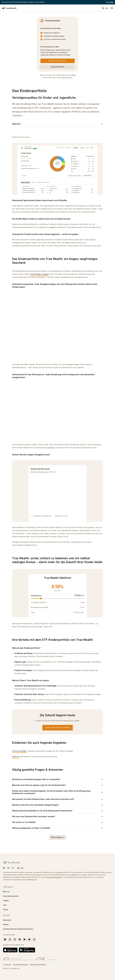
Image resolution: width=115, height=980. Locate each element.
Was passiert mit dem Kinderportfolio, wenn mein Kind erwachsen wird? (57, 799)
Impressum (7, 965)
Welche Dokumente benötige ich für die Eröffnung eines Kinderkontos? (57, 811)
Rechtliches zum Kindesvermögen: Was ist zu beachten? (57, 780)
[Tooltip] (50, 516)
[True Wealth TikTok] (34, 939)
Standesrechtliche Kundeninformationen (18, 929)
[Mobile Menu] (112, 8)
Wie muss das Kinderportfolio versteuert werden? (57, 817)
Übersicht (57, 124)
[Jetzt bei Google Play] (27, 950)
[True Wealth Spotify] (29, 939)
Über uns (6, 892)
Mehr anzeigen (58, 837)
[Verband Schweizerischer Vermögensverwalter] (17, 959)
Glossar (6, 925)
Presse (6, 910)
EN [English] (8, 868)
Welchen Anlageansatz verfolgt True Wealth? (57, 828)
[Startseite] (9, 8)
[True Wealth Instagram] (15, 939)
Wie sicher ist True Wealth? (57, 822)
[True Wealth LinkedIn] (5, 939)
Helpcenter (7, 920)
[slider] (41, 599)
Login (105, 8)
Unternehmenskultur (11, 896)
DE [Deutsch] (4, 868)
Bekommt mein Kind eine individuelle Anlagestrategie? (57, 805)
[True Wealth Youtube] (24, 939)
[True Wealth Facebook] (20, 939)
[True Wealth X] (10, 939)
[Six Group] (46, 959)
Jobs (5, 905)
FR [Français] (13, 868)
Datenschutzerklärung (38, 965)
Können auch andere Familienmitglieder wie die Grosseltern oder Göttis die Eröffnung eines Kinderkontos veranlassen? (57, 792)
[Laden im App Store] (10, 950)
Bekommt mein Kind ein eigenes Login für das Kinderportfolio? (57, 785)
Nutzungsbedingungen (53, 877)
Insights (6, 901)
